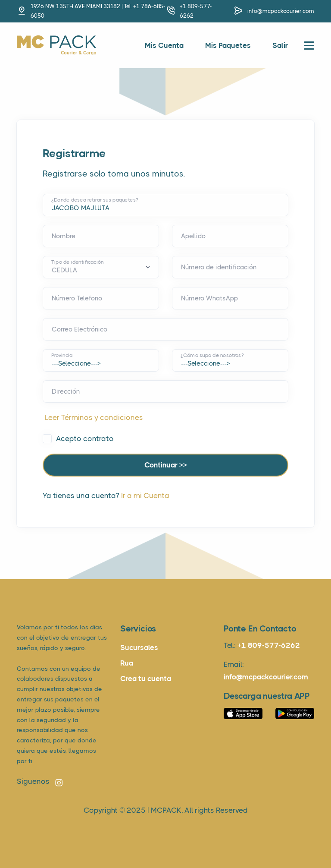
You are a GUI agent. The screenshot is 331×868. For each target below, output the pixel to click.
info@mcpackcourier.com (281, 11)
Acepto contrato (85, 439)
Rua (127, 663)
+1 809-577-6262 (269, 645)
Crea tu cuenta (146, 679)
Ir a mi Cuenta (145, 496)
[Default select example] (101, 267)
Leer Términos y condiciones (94, 417)
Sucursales (139, 647)
